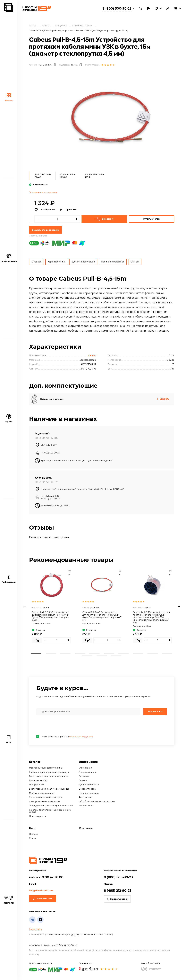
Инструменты (36, 785)
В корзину (104, 219)
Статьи (33, 838)
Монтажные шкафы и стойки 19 (46, 768)
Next (179, 607)
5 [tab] (94, 654)
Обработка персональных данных (97, 801)
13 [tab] (116, 656)
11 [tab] (87, 656)
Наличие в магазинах (113, 262)
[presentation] (58, 725)
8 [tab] (138, 654)
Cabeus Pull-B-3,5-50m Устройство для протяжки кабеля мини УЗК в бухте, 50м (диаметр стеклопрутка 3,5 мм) (50, 616)
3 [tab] (65, 654)
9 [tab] (153, 654)
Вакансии (84, 776)
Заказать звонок (117, 899)
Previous (25, 607)
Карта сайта (35, 929)
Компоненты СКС (38, 780)
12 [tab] (102, 656)
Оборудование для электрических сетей (51, 806)
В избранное (45, 210)
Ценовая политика (89, 793)
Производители (38, 816)
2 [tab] (51, 654)
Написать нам (43, 899)
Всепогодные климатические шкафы (49, 789)
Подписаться (155, 711)
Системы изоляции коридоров (46, 797)
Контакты (9, 900)
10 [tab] (167, 654)
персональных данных (81, 737)
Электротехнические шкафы (44, 801)
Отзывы (135, 262)
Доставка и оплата (89, 785)
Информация (88, 762)
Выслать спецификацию (45, 230)
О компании (85, 768)
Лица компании (87, 772)
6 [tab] (109, 654)
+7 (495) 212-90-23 (50, 496)
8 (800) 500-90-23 (117, 8)
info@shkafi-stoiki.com (41, 891)
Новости (34, 834)
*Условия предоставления (43, 192)
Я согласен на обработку (65, 737)
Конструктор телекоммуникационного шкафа (50, 811)
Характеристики (57, 262)
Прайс (9, 418)
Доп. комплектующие (83, 262)
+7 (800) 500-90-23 (50, 453)
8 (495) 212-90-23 (118, 891)
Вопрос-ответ (86, 806)
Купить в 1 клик (151, 219)
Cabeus (92, 355)
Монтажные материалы (42, 793)
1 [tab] (36, 654)
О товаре (36, 262)
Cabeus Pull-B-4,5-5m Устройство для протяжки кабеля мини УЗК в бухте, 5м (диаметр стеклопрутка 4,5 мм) (102, 616)
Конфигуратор (9, 258)
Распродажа (86, 797)
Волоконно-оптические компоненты (49, 776)
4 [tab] (80, 654)
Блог (9, 739)
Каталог (9, 97)
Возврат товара (87, 789)
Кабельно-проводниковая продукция (49, 772)
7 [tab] (124, 654)
